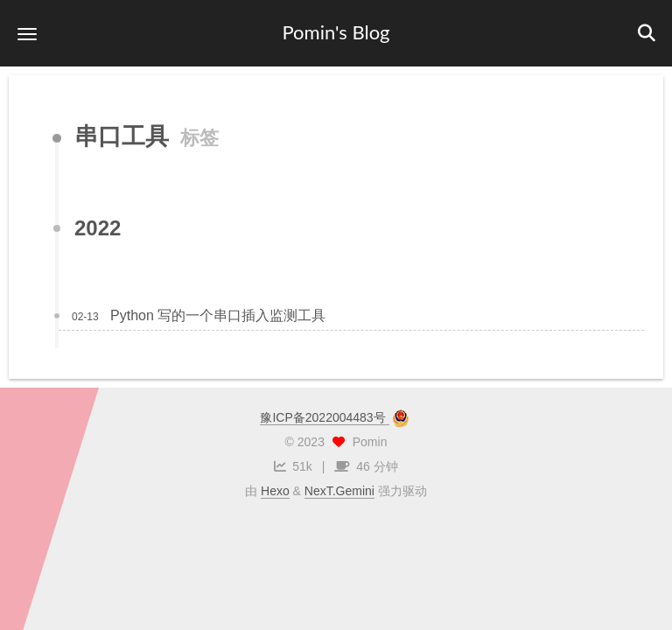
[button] (27, 34)
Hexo (275, 491)
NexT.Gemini (339, 491)
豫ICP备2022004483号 (324, 417)
